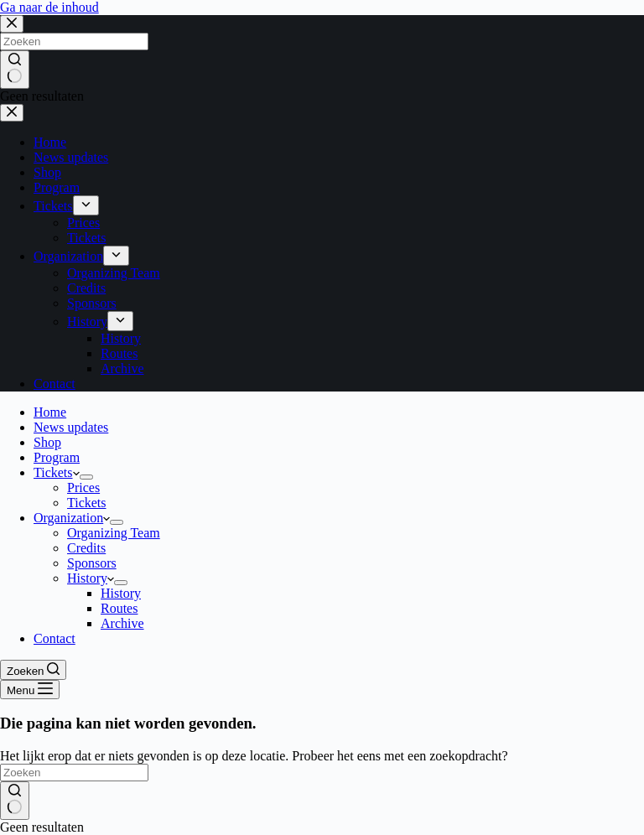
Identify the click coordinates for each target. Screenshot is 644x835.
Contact (55, 638)
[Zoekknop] (15, 801)
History (91, 578)
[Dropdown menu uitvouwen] (86, 477)
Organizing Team (114, 533)
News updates (71, 427)
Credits (86, 548)
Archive (122, 623)
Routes (119, 608)
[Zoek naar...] (74, 773)
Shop (47, 442)
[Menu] (30, 690)
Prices (83, 488)
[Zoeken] (33, 670)
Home (50, 412)
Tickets (57, 472)
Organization (72, 518)
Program (57, 457)
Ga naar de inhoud (49, 7)
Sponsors (92, 563)
